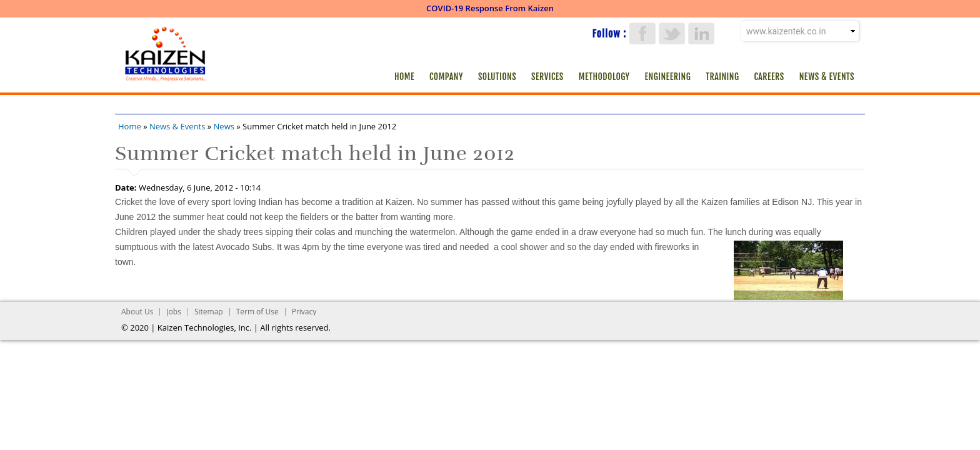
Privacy (304, 312)
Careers (769, 77)
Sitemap (209, 312)
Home (404, 77)
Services (547, 77)
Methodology (604, 77)
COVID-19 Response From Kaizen (490, 8)
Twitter (672, 33)
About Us (137, 312)
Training (722, 77)
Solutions (497, 77)
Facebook (642, 33)
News (224, 126)
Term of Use (257, 312)
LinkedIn (701, 33)
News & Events (827, 77)
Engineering (668, 77)
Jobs (174, 312)
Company (446, 77)
